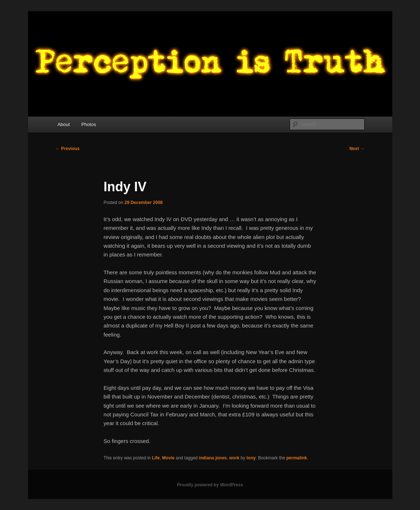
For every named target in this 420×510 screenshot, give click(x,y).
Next (357, 149)
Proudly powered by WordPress (210, 485)
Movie (168, 458)
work (234, 458)
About (64, 124)
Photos (89, 124)
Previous (68, 149)
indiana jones (213, 458)
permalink (297, 458)
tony (251, 458)
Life (156, 458)
